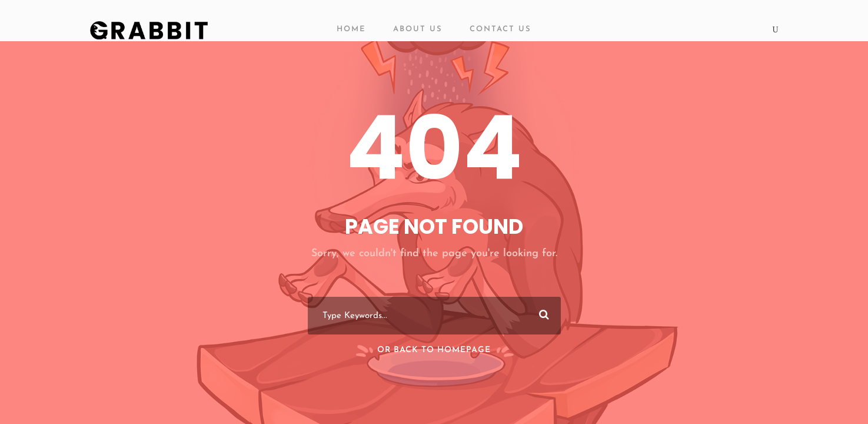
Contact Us (500, 29)
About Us (418, 29)
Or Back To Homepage (434, 350)
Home (351, 29)
